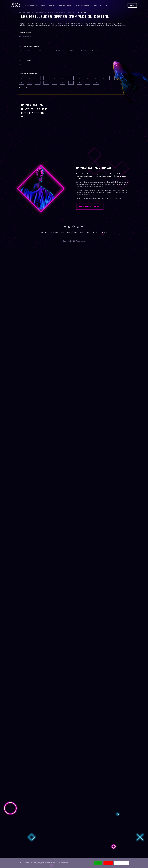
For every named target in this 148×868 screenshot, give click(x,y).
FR (106, 232)
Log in (132, 5)
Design (72, 51)
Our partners (97, 5)
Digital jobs (66, 232)
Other (94, 51)
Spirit (43, 5)
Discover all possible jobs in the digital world (62, 12)
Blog (106, 5)
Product (83, 51)
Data (30, 51)
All (21, 51)
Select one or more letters (28, 74)
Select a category (25, 61)
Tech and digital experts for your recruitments (32, 12)
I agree (98, 863)
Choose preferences (122, 863)
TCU (88, 232)
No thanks (108, 863)
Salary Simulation (31, 5)
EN (102, 232)
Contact (95, 232)
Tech (39, 51)
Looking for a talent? (82, 5)
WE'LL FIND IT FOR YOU (90, 207)
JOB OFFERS (52, 5)
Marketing (60, 51)
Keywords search (25, 32)
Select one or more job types (29, 47)
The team (44, 232)
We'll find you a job (65, 5)
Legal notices (78, 232)
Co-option (54, 232)
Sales (48, 51)
